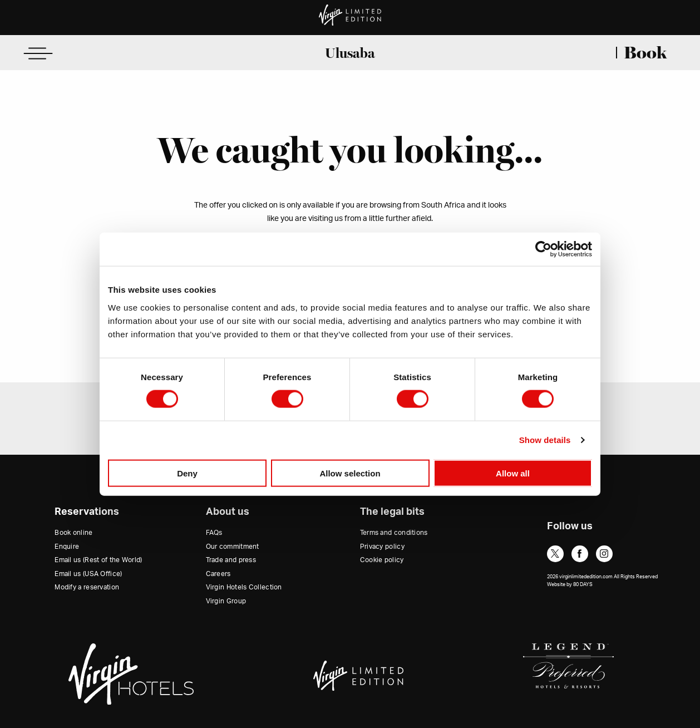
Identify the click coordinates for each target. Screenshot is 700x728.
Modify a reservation (87, 587)
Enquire (67, 547)
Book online (73, 533)
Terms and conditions (394, 533)
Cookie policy (382, 560)
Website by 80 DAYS (570, 585)
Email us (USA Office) (88, 574)
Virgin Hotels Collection (244, 587)
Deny (187, 473)
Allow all (513, 473)
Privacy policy (382, 547)
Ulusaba (350, 53)
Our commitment (233, 547)
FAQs (214, 533)
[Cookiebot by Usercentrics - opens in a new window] (543, 249)
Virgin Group (226, 601)
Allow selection (350, 473)
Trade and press (231, 560)
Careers (218, 574)
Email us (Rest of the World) (98, 560)
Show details (545, 440)
